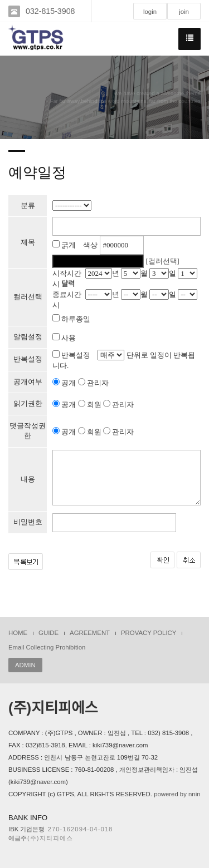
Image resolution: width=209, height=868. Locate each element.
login (150, 12)
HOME (18, 633)
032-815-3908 (50, 11)
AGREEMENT (90, 633)
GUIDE (48, 633)
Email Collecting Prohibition (47, 647)
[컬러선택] (162, 261)
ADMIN (25, 665)
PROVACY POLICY (149, 633)
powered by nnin (177, 794)
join (184, 12)
